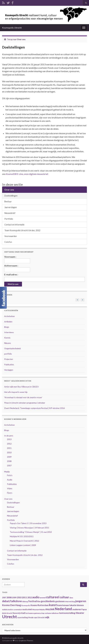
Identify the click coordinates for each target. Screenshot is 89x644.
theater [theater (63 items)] (80, 613)
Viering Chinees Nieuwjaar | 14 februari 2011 (30, 528)
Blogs (7, 327)
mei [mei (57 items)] (30, 609)
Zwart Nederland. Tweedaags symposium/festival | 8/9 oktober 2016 (34, 408)
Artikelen (8, 322)
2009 (9, 457)
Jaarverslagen (11, 207)
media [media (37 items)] (25, 609)
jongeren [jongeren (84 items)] (81, 601)
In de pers (9, 436)
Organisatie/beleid (12, 348)
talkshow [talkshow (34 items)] (55, 613)
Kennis (7, 338)
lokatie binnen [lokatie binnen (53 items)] (77, 605)
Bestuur (8, 201)
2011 (9, 448)
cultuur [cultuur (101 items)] (64, 597)
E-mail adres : (11, 274)
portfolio (8, 354)
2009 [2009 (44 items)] (14, 597)
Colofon (8, 242)
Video (10, 488)
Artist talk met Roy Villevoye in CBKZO (21, 387)
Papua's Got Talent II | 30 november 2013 (28, 523)
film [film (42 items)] (39, 601)
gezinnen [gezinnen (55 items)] (60, 601)
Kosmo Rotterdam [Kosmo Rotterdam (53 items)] (40, 605)
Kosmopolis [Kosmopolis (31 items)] (26, 605)
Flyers (10, 493)
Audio (10, 480)
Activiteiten (10, 316)
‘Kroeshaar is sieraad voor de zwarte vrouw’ (23, 397)
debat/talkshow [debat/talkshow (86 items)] (12, 601)
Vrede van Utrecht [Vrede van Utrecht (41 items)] (36, 617)
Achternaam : (17, 268)
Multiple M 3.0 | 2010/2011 (22, 536)
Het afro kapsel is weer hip (16, 392)
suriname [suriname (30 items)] (48, 613)
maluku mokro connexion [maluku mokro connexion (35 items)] (12, 609)
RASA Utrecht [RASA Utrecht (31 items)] (7, 613)
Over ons (21, 39)
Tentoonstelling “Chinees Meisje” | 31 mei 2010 (31, 532)
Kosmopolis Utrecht (12, 28)
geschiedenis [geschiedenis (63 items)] (48, 601)
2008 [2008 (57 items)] (9, 597)
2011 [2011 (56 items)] (24, 597)
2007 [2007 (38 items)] (4, 598)
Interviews (9, 332)
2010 (9, 452)
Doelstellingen (11, 196)
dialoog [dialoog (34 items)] (25, 601)
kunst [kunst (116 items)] (53, 605)
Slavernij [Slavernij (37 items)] (16, 613)
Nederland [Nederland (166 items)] (63, 609)
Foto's (10, 475)
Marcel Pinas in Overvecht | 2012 (24, 541)
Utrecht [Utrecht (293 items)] (10, 617)
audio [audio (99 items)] (36, 597)
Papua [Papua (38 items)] (84, 609)
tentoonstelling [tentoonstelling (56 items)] (67, 613)
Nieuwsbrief (10, 213)
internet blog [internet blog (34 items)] (70, 601)
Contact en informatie (14, 225)
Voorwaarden (11, 236)
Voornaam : (17, 259)
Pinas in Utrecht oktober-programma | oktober (25, 403)
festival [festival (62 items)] (33, 601)
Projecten (9, 359)
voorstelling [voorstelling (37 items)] (23, 618)
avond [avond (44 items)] (43, 597)
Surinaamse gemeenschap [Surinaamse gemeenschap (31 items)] (35, 613)
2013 (9, 439)
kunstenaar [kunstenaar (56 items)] (63, 605)
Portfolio (9, 219)
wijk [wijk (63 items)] (47, 617)
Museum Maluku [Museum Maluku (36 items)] (39, 609)
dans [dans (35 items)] (71, 598)
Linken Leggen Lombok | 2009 (23, 545)
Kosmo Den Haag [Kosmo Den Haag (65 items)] (12, 605)
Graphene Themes (26, 641)
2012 (9, 444)
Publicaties (9, 364)
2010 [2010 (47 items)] (19, 597)
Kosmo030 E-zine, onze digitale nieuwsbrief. (27, 174)
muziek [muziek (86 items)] (50, 609)
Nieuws (8, 343)
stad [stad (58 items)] (23, 613)
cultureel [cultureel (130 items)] (53, 597)
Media (7, 472)
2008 (9, 461)
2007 (9, 466)
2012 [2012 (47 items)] (30, 597)
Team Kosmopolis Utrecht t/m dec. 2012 (22, 230)
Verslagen (9, 370)
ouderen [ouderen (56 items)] (77, 609)
